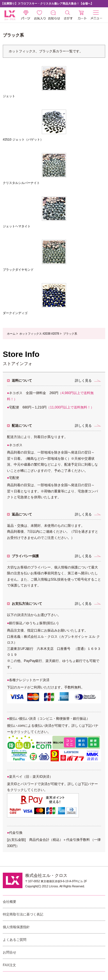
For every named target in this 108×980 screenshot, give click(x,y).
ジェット (9, 96)
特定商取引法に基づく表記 (23, 914)
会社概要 (10, 902)
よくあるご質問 (15, 940)
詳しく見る (83, 381)
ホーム (11, 334)
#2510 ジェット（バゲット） (23, 139)
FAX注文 (9, 965)
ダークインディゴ (15, 313)
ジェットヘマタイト (17, 226)
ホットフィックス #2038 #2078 (39, 334)
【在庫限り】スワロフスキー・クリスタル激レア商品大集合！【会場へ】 (47, 4)
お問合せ (10, 952)
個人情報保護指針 (16, 927)
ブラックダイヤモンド (18, 270)
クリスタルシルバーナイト (21, 183)
